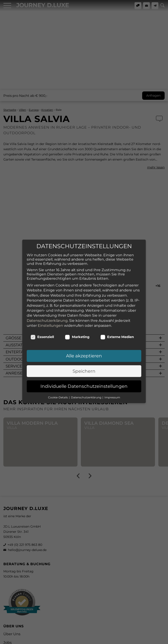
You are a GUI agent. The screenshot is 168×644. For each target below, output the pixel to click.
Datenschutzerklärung (47, 286)
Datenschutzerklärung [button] (86, 363)
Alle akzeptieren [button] (84, 321)
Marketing (77, 302)
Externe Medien (117, 302)
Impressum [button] (112, 363)
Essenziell (42, 302)
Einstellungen (50, 291)
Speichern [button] (84, 337)
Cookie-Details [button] (58, 363)
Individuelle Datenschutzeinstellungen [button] (84, 352)
